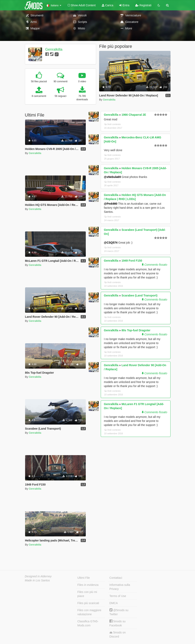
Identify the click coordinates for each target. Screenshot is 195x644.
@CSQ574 (111, 243)
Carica (108, 5)
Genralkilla (54, 49)
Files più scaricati (88, 603)
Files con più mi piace (87, 594)
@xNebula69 (112, 177)
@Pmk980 (111, 204)
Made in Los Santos (37, 580)
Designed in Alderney (38, 576)
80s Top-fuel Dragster (136, 330)
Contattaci (116, 578)
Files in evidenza (88, 585)
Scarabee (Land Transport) (139, 295)
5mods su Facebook (118, 623)
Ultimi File (84, 578)
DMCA (114, 603)
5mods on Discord (118, 634)
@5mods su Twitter (119, 612)
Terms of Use (118, 596)
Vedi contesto (112, 124)
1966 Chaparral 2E (134, 115)
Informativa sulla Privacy (120, 587)
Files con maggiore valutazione (89, 612)
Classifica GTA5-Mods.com (88, 623)
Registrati (143, 5)
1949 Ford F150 (132, 261)
